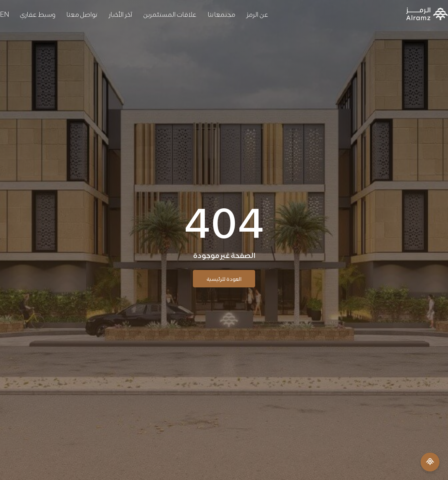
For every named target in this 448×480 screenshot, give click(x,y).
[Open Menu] (430, 462)
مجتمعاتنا (221, 14)
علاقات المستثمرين (170, 14)
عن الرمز (257, 14)
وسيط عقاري (38, 14)
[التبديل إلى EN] (4, 14)
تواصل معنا (82, 14)
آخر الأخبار (121, 14)
